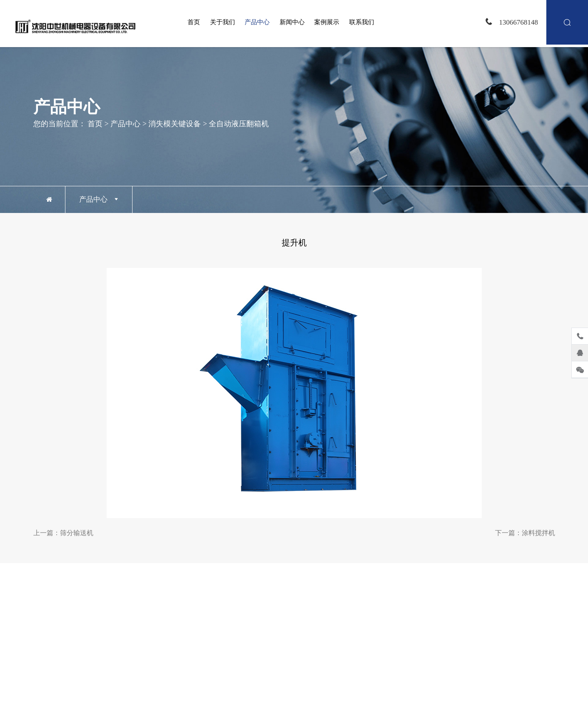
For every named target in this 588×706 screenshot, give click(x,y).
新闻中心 (292, 22)
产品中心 (257, 22)
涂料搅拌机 (538, 533)
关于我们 (223, 22)
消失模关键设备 (175, 123)
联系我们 (362, 22)
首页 (194, 22)
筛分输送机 (77, 533)
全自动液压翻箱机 (239, 123)
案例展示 (327, 22)
